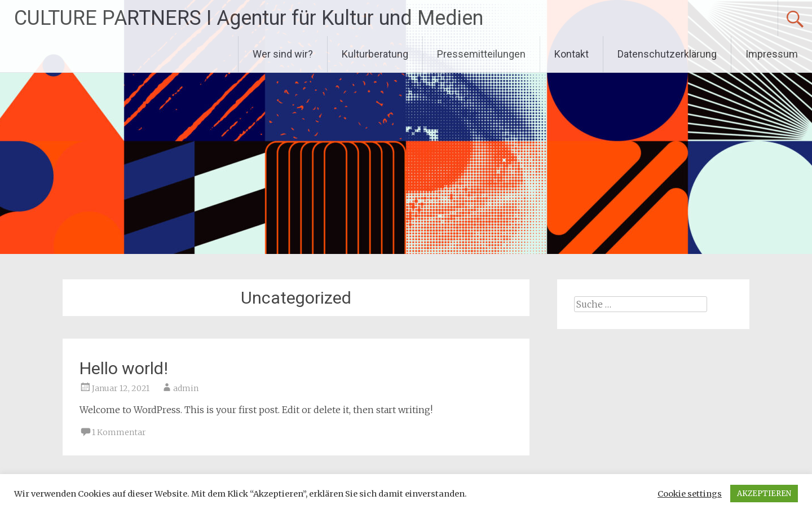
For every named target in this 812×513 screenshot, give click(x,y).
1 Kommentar (119, 432)
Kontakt (572, 54)
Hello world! (124, 368)
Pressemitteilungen (481, 54)
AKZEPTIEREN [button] (764, 494)
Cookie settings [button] (690, 494)
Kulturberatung (375, 54)
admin (186, 388)
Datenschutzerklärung (667, 54)
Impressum (772, 54)
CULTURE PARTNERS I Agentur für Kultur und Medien (249, 18)
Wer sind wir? (283, 54)
